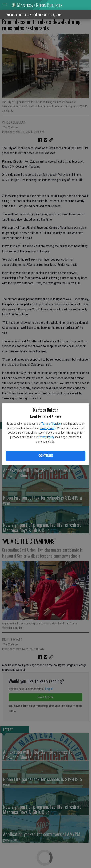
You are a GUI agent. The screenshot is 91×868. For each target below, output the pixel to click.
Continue (45, 456)
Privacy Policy (48, 428)
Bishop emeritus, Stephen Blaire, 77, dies (34, 14)
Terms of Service (51, 424)
